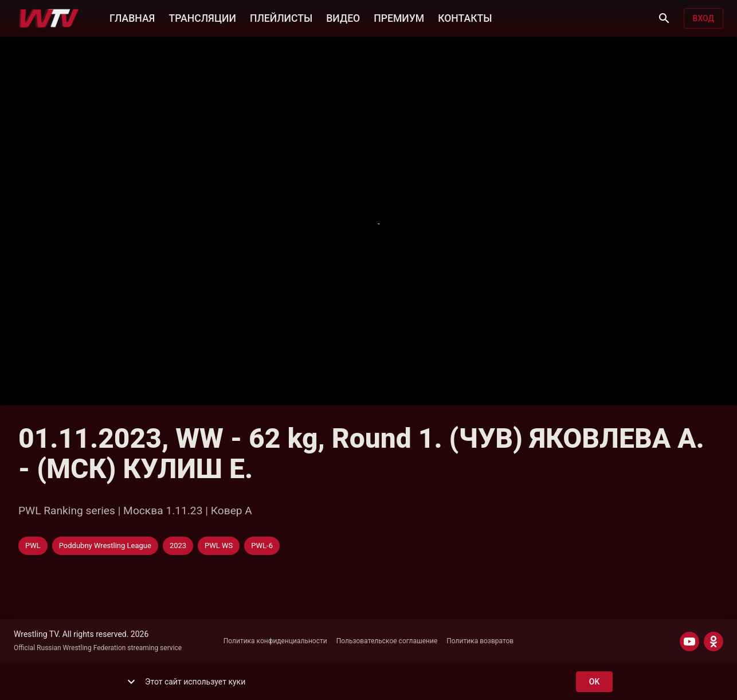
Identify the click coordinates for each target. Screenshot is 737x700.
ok (594, 682)
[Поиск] (664, 18)
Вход (703, 19)
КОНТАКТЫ (465, 17)
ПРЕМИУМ (399, 17)
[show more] (131, 682)
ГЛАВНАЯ (132, 17)
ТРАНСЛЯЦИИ (202, 17)
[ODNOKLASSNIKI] (714, 642)
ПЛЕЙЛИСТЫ (281, 17)
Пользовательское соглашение (387, 641)
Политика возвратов (480, 641)
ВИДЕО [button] (343, 17)
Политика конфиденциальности (275, 641)
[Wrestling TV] (49, 18)
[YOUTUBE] (689, 642)
